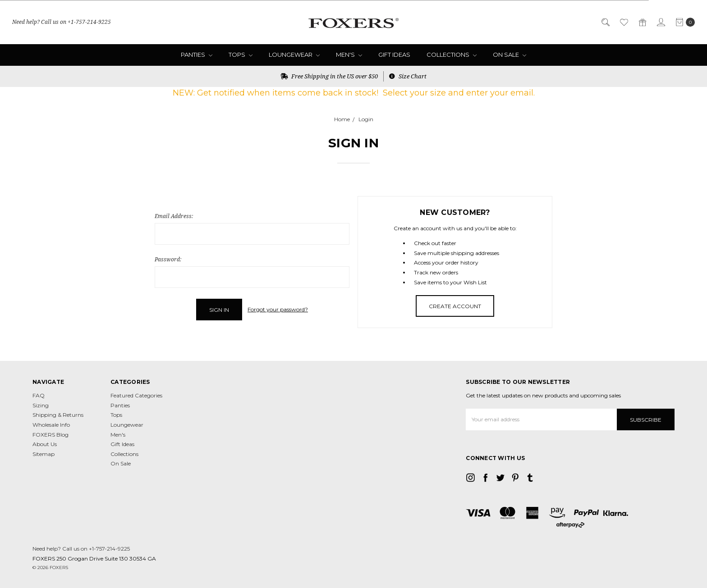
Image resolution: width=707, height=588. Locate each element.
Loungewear (294, 55)
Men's (349, 55)
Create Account (455, 306)
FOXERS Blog (50, 435)
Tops (241, 55)
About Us (45, 444)
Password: (168, 259)
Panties (197, 55)
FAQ (39, 395)
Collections (452, 55)
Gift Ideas (394, 55)
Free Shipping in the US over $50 (329, 76)
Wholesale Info (51, 425)
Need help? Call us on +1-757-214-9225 (62, 22)
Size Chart (408, 76)
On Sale (510, 55)
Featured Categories (136, 395)
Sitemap (44, 454)
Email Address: (174, 216)
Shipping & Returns (58, 415)
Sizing (41, 405)
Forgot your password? (278, 309)
